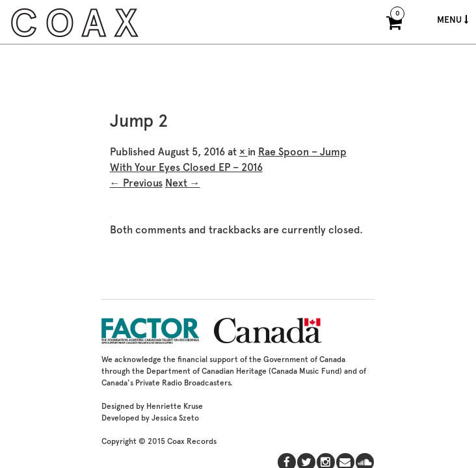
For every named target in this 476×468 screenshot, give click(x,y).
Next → (183, 183)
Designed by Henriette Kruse (152, 406)
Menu (453, 19)
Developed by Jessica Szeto (150, 418)
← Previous (136, 183)
